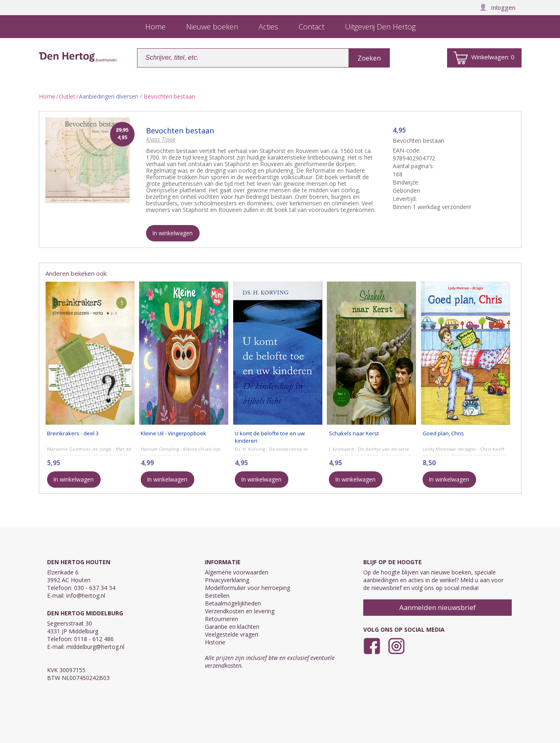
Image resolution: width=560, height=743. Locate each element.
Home (47, 96)
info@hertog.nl (86, 596)
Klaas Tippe (161, 139)
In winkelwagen (172, 233)
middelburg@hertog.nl (95, 647)
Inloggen (497, 7)
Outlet (67, 96)
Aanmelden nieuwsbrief (437, 607)
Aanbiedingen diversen (109, 96)
